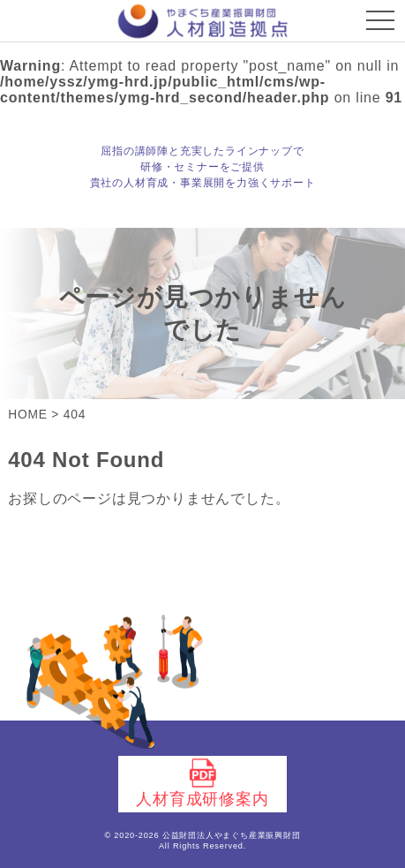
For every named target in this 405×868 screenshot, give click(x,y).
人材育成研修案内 (202, 783)
